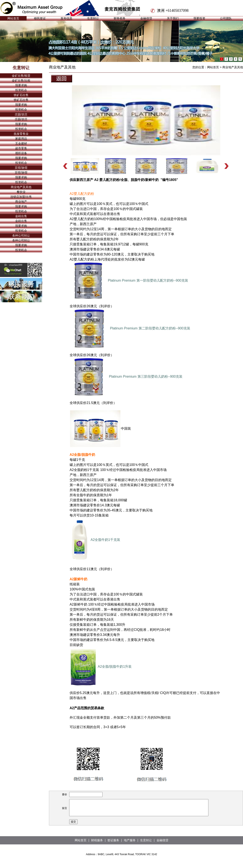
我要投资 (199, 18)
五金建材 (21, 143)
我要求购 (21, 85)
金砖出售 (21, 216)
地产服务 (130, 840)
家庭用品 (21, 139)
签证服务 (113, 840)
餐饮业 (21, 192)
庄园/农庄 (21, 114)
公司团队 (226, 18)
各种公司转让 (21, 235)
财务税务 (120, 18)
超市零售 (21, 148)
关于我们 (173, 18)
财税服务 (97, 840)
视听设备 (21, 153)
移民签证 (40, 18)
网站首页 (13, 18)
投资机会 (21, 90)
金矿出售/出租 (21, 80)
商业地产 (21, 202)
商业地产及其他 (21, 187)
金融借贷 (146, 18)
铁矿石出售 (21, 95)
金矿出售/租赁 (21, 76)
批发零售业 (21, 134)
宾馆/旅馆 (21, 168)
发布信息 (66, 18)
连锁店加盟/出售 (21, 197)
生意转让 (93, 18)
